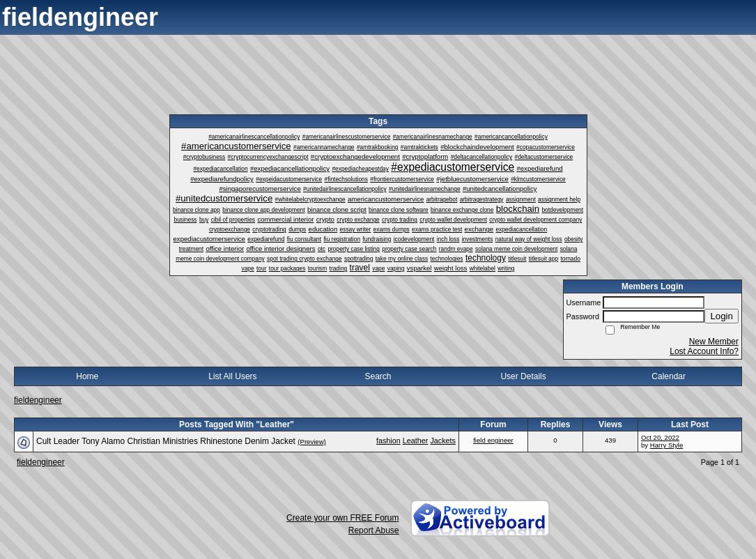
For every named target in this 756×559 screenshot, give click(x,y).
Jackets (443, 441)
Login (722, 316)
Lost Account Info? (704, 351)
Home (87, 376)
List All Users (232, 376)
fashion (388, 441)
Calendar (669, 376)
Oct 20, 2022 (660, 437)
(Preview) (312, 442)
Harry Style (666, 445)
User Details (523, 376)
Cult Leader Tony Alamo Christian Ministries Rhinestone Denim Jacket (166, 441)
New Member (714, 342)
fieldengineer (38, 400)
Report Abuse (374, 530)
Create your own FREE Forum (342, 518)
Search (378, 376)
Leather (416, 441)
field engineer (493, 440)
